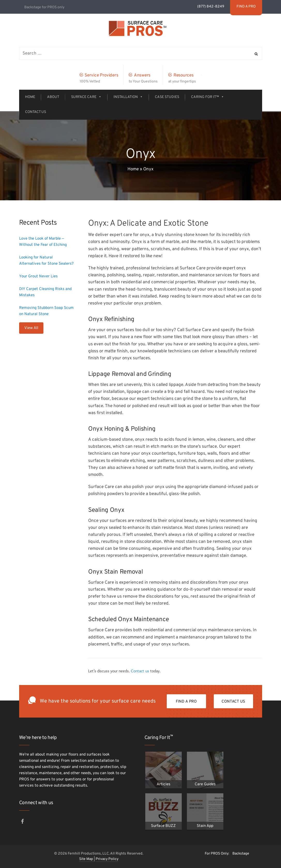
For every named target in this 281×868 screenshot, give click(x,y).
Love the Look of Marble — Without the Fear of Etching (43, 242)
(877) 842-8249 (211, 7)
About (53, 97)
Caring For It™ (208, 97)
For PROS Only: (217, 854)
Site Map (86, 859)
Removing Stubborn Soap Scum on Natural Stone (46, 311)
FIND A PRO (186, 702)
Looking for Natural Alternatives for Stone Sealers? (46, 261)
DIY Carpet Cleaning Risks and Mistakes (45, 292)
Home (30, 97)
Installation (128, 97)
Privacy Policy (107, 859)
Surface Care (86, 97)
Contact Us (36, 112)
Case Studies (167, 97)
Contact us (140, 671)
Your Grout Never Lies (38, 276)
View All (31, 328)
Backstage (241, 854)
